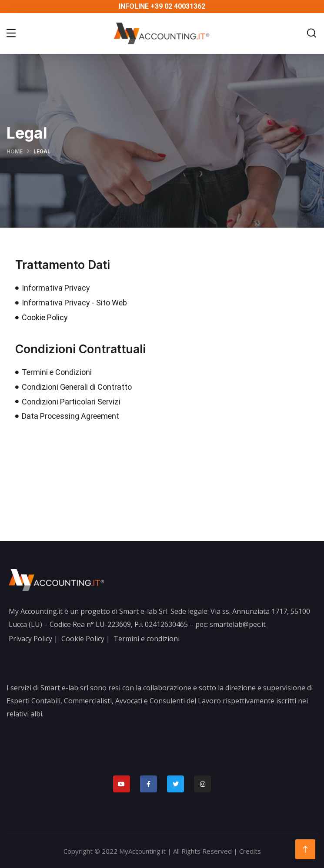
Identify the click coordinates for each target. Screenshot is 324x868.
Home (15, 151)
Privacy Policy (30, 639)
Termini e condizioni (147, 639)
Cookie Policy (83, 639)
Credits (250, 851)
